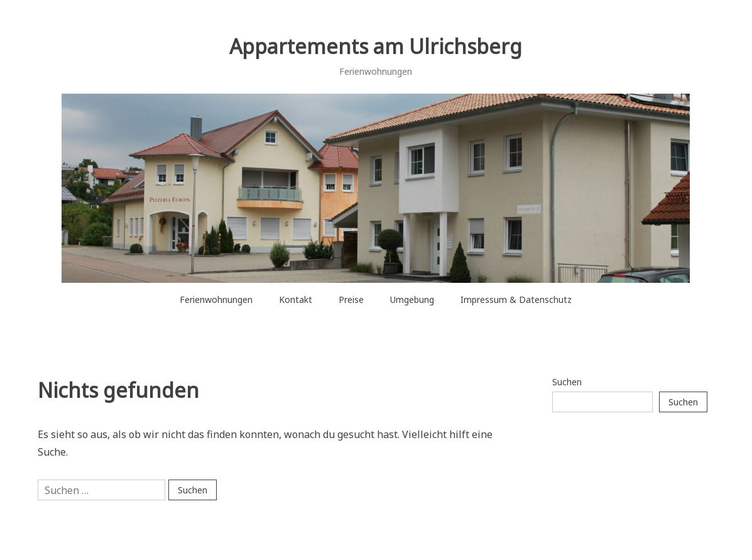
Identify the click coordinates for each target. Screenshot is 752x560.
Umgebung (412, 299)
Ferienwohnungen (216, 299)
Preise (351, 299)
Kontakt (296, 299)
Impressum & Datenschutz (516, 299)
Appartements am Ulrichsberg (376, 46)
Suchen (567, 382)
